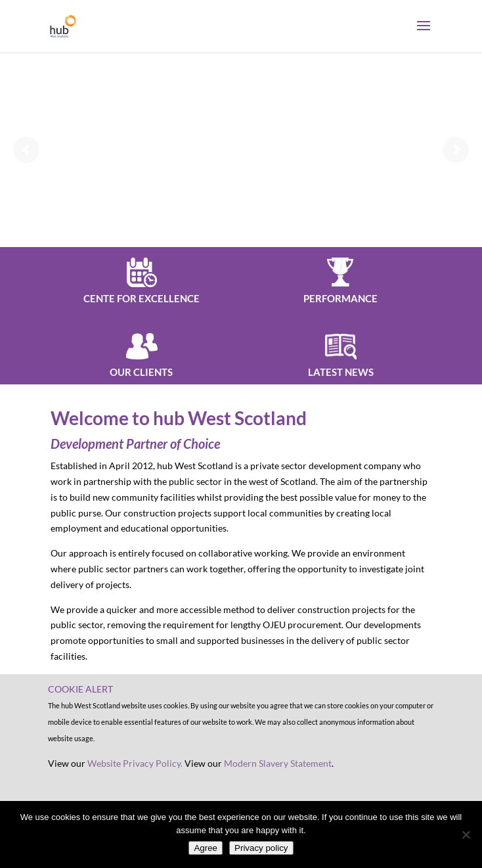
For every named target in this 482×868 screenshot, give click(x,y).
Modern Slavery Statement (278, 763)
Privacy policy (261, 848)
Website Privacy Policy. (135, 763)
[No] (466, 834)
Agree (206, 848)
